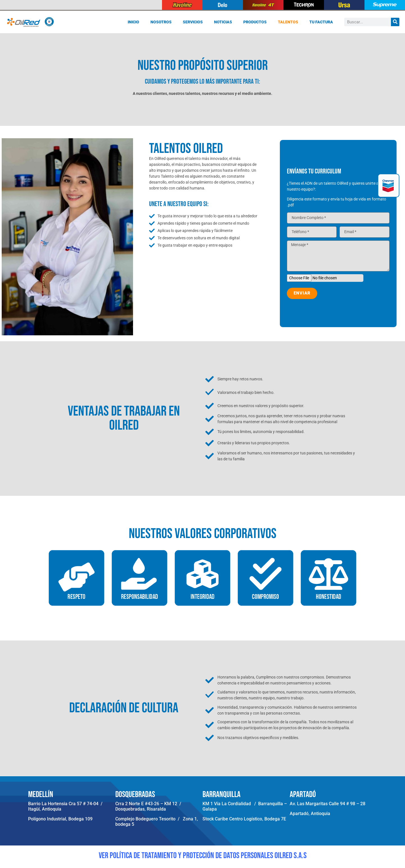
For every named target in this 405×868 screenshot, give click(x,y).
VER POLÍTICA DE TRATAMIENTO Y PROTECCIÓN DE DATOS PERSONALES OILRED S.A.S (203, 856)
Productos (255, 22)
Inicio (133, 22)
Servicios (193, 22)
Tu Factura (321, 22)
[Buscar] (395, 22)
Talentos (288, 22)
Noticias (223, 22)
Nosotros (161, 22)
